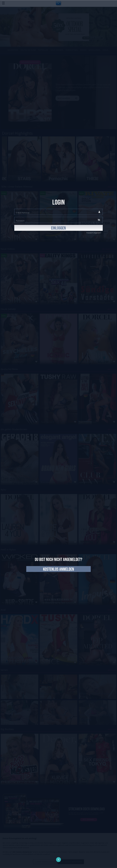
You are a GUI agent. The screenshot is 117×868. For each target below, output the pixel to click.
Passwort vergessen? (94, 233)
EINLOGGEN (58, 228)
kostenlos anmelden (58, 569)
